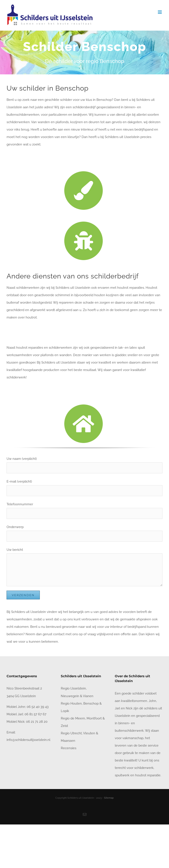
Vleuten (89, 733)
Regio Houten (71, 703)
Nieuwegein (70, 696)
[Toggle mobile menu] (160, 12)
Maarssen (68, 741)
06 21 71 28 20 (37, 722)
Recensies (69, 748)
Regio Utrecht (71, 733)
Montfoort (94, 718)
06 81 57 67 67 (35, 714)
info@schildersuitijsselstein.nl (28, 740)
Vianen (88, 696)
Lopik (65, 711)
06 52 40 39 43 (37, 707)
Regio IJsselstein (73, 688)
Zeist (64, 726)
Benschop (91, 703)
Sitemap (109, 798)
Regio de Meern (73, 718)
